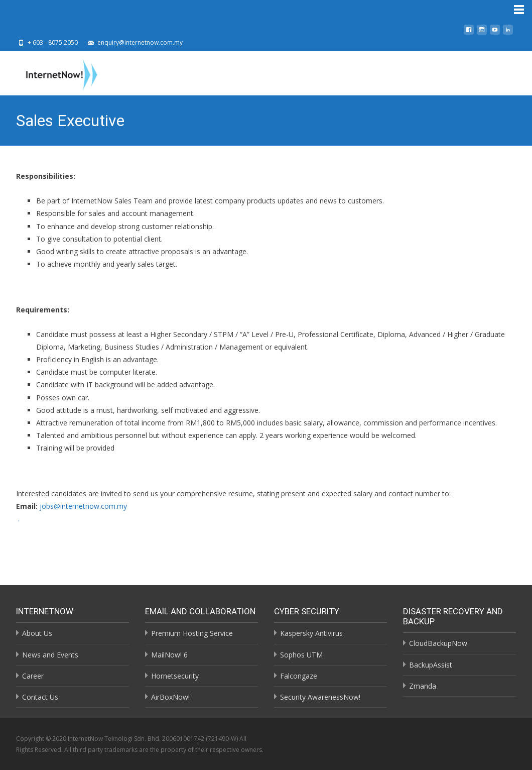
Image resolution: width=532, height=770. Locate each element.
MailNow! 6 (169, 655)
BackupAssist (431, 665)
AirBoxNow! (170, 697)
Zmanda (423, 686)
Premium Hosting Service (192, 633)
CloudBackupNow (438, 643)
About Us (37, 633)
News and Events (50, 655)
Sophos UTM (301, 655)
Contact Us (40, 697)
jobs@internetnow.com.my (83, 506)
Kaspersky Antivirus (311, 633)
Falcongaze (299, 676)
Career (33, 676)
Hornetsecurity (175, 676)
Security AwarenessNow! (320, 697)
